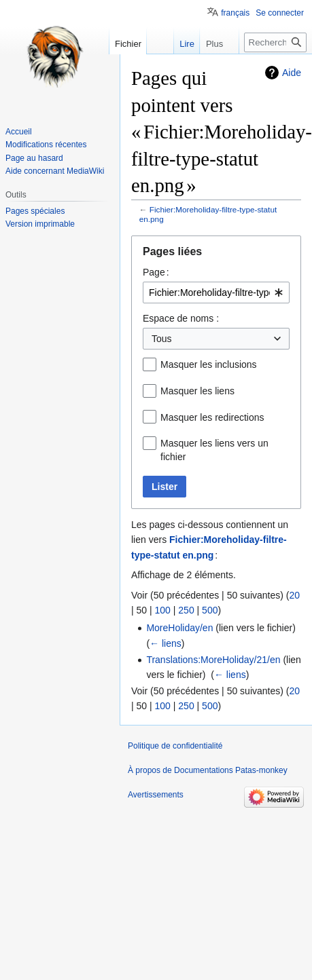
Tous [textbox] (162, 339)
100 (163, 610)
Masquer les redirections (212, 417)
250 (186, 610)
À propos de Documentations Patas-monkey (208, 770)
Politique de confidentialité (175, 746)
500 (210, 610)
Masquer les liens (197, 391)
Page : (156, 272)
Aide (292, 73)
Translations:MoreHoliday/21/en (213, 660)
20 (294, 595)
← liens (166, 643)
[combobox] (216, 293)
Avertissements (156, 795)
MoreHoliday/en (179, 628)
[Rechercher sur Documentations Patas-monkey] (275, 42)
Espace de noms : (181, 318)
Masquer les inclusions (209, 364)
